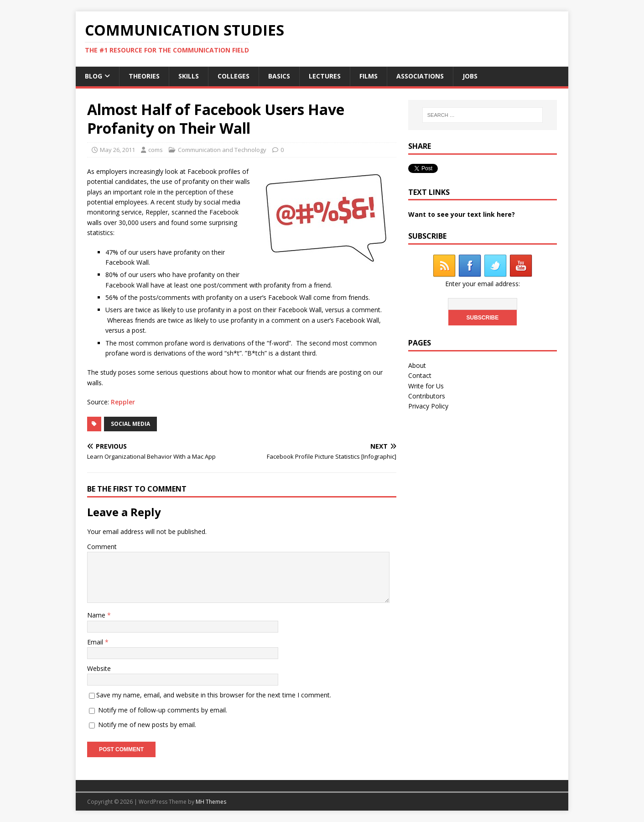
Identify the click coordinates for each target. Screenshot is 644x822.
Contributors (427, 396)
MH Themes (211, 802)
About (417, 365)
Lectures (325, 76)
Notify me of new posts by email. (147, 725)
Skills (189, 76)
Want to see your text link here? (462, 214)
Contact (420, 375)
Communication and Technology (222, 150)
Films (369, 76)
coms (156, 150)
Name (97, 615)
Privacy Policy (428, 406)
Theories (144, 76)
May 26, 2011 (117, 150)
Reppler (123, 402)
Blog (93, 76)
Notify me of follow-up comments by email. (163, 710)
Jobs (470, 76)
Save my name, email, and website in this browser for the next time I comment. (214, 695)
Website (99, 668)
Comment (102, 547)
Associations (420, 76)
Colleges (234, 76)
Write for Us (426, 386)
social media (130, 424)
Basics (279, 76)
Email (96, 642)
